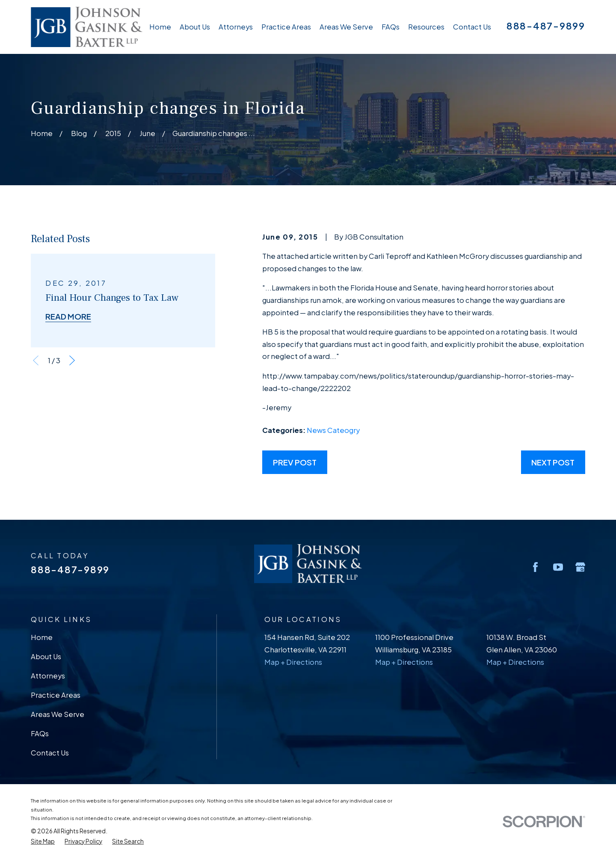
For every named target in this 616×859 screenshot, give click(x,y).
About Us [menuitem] (195, 27)
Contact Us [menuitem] (472, 27)
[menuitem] (43, 841)
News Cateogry (333, 430)
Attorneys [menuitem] (236, 27)
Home (42, 637)
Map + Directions (293, 662)
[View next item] (72, 360)
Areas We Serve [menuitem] (346, 27)
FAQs (40, 733)
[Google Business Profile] (580, 567)
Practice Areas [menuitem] (286, 27)
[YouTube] (558, 567)
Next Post (553, 462)
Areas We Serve (58, 714)
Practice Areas (56, 695)
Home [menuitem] (160, 27)
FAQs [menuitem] (391, 27)
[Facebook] (535, 567)
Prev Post (295, 462)
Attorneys (48, 676)
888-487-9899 (546, 26)
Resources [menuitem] (426, 27)
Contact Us (50, 753)
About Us (46, 656)
